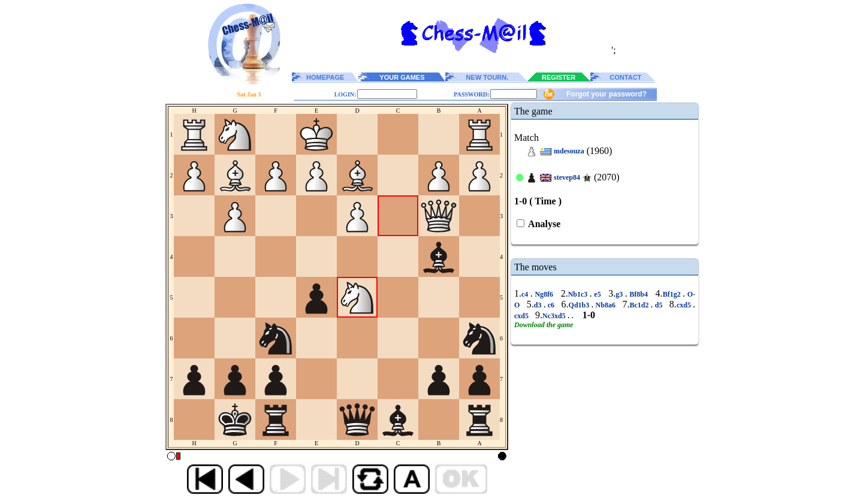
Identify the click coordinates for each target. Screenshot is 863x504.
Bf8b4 (639, 294)
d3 (539, 305)
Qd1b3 (580, 305)
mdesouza (569, 151)
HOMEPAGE (325, 77)
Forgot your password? (606, 94)
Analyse (543, 224)
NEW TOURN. (488, 77)
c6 (551, 305)
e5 (598, 294)
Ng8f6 (544, 294)
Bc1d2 (640, 305)
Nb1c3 (579, 294)
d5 (659, 305)
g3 (620, 294)
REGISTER (559, 77)
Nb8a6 (605, 305)
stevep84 (567, 177)
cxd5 (685, 305)
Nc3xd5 (555, 316)
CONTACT (625, 77)
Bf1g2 (673, 294)
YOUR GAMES (402, 77)
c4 (526, 294)
